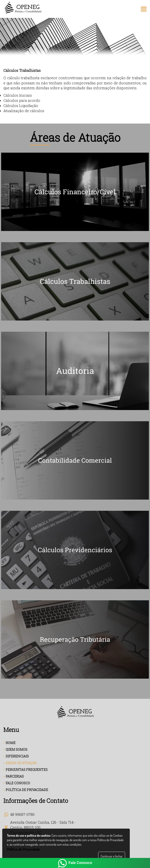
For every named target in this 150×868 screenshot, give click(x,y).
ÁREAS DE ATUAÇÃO (20, 763)
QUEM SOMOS (15, 749)
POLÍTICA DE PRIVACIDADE (26, 790)
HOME (9, 743)
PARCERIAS (14, 776)
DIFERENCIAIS (16, 756)
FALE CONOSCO (17, 783)
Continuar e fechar (112, 856)
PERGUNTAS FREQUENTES (25, 770)
